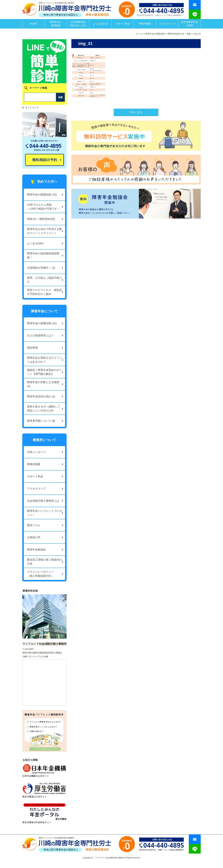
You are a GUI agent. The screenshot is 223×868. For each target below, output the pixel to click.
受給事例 (32, 348)
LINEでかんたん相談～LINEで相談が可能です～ (43, 207)
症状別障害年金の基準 (190, 24)
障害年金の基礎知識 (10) (42, 195)
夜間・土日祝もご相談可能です (44, 280)
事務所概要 (145, 24)
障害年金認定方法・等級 (179, 34)
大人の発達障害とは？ (40, 336)
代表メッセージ (36, 452)
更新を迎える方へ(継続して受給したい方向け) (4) (44, 409)
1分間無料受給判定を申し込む (78, 24)
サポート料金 (123, 24)
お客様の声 (34, 537)
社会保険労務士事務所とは (43, 501)
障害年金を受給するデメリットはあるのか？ (44, 360)
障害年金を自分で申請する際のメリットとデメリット (44, 231)
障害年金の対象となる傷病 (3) (43, 384)
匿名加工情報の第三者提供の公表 (44, 562)
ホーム (139, 34)
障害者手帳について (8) (41, 421)
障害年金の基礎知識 (56, 24)
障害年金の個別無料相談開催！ (43, 255)
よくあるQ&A (35, 243)
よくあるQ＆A (100, 24)
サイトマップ (32, 108)
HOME (33, 24)
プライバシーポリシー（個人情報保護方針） (40, 574)
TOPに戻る (136, 112)
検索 (61, 97)
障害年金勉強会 (36, 550)
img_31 (197, 34)
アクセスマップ (167, 24)
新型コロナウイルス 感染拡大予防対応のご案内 (44, 292)
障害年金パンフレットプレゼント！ (44, 513)
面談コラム (34, 525)
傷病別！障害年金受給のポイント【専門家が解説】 (44, 372)
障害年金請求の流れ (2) (41, 396)
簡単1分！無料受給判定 (41, 219)
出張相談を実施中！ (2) (41, 268)
